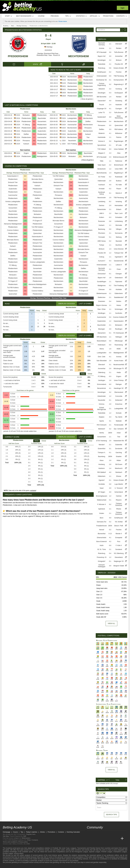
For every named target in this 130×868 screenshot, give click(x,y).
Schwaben (119, 217)
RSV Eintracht (102, 425)
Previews (55, 16)
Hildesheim (102, 476)
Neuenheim (72, 141)
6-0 (110, 384)
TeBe (102, 161)
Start (9, 16)
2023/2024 (48, 50)
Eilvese (119, 476)
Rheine (119, 509)
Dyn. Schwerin (119, 429)
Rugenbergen (119, 141)
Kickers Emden (119, 68)
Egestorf (102, 480)
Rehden (119, 48)
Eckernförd (102, 449)
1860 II (102, 213)
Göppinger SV (101, 109)
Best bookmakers (25, 16)
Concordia (119, 396)
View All (111, 770)
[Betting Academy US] (89, 839)
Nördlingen (102, 313)
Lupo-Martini (119, 484)
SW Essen (119, 464)
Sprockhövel (102, 145)
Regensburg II (119, 84)
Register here (31, 834)
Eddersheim (119, 293)
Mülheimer (119, 133)
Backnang (102, 229)
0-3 (80, 93)
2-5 (25, 243)
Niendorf (102, 445)
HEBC (119, 349)
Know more (63, 21)
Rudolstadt (119, 177)
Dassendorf (102, 101)
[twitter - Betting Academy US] (89, 833)
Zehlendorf (119, 400)
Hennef (102, 530)
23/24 (64, 77)
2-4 (71, 182)
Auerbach (102, 185)
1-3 (80, 134)
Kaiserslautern (119, 321)
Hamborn (102, 468)
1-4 (25, 237)
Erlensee (102, 290)
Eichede (119, 413)
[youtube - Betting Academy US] (94, 833)
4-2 (110, 542)
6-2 (80, 115)
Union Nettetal (119, 149)
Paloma (119, 137)
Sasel (102, 488)
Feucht (102, 105)
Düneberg (119, 101)
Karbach (26, 144)
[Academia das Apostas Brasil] (99, 839)
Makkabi (119, 421)
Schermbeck (119, 492)
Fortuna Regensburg (101, 84)
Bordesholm (102, 169)
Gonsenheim (42, 121)
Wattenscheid (102, 500)
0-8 (25, 291)
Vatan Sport (102, 165)
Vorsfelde (102, 484)
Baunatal (119, 241)
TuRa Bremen (119, 52)
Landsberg (102, 202)
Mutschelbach (102, 341)
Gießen (119, 301)
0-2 (80, 128)
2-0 (80, 83)
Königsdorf (102, 561)
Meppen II (102, 153)
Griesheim (102, 301)
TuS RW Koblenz (37, 227)
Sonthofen (119, 313)
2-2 (80, 131)
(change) (115, 783)
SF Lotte (119, 145)
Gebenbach (119, 278)
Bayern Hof (102, 56)
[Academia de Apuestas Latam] (113, 839)
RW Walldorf (102, 472)
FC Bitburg (26, 125)
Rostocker (102, 221)
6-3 (25, 202)
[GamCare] (24, 866)
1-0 (34, 156)
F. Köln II (119, 545)
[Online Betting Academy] (103, 839)
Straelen (119, 456)
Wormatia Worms (37, 179)
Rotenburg (102, 68)
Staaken (102, 417)
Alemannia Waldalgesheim (13, 224)
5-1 (25, 208)
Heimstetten (119, 205)
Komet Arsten (119, 361)
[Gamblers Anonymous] (31, 866)
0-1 (34, 121)
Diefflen (26, 134)
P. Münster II (102, 504)
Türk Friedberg (119, 286)
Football (55, 848)
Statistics (82, 16)
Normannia (119, 233)
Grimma (102, 404)
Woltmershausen (119, 157)
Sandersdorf (102, 117)
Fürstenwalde (119, 425)
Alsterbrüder (102, 396)
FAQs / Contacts (32, 840)
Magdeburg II (119, 173)
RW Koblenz (119, 129)
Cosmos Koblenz (13, 230)
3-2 (25, 198)
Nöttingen (119, 337)
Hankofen (119, 105)
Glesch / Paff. (119, 526)
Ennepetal (119, 538)
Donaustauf (101, 274)
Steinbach (119, 472)
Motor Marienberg (119, 117)
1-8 (110, 278)
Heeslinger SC (119, 388)
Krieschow (119, 404)
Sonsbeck (119, 549)
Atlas (119, 153)
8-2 (110, 202)
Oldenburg (102, 372)
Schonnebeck (102, 384)
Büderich (102, 133)
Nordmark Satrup (102, 193)
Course (41, 16)
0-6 (110, 68)
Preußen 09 (119, 64)
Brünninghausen (101, 496)
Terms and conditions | (11, 842)
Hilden (119, 460)
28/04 (110, 433)
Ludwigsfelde (119, 409)
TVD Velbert (102, 149)
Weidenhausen (102, 293)
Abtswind (102, 89)
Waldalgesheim (42, 156)
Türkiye (102, 245)
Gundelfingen (101, 282)
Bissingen (102, 329)
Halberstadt (102, 181)
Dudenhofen (42, 131)
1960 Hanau (101, 241)
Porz (119, 542)
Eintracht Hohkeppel (102, 566)
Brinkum (119, 60)
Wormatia (119, 225)
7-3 (71, 230)
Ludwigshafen (42, 128)
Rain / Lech (119, 213)
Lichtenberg (119, 221)
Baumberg (102, 456)
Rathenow (119, 161)
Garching (119, 453)
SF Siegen (102, 492)
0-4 (25, 278)
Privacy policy (23, 842)
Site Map (6, 836)
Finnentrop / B (102, 557)
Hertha (102, 433)
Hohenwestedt (102, 76)
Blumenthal (102, 534)
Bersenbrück (102, 388)
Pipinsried (119, 282)
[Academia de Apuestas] (108, 839)
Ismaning (119, 202)
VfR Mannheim (102, 337)
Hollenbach (102, 345)
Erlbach (119, 209)
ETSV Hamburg (102, 441)
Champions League (120, 852)
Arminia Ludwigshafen (13, 202)
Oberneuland (119, 392)
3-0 (80, 77)
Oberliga (48, 47)
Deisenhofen (101, 209)
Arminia (102, 48)
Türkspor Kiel (119, 253)
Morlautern (26, 115)
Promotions (108, 16)
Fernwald (102, 237)
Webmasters (26, 838)
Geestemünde (119, 261)
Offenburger (119, 341)
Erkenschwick (102, 538)
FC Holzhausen (119, 333)
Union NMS (119, 169)
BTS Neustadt (102, 52)
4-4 (25, 176)
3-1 (80, 153)
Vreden (102, 513)
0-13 (110, 534)
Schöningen (119, 309)
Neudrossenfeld (119, 365)
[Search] (124, 30)
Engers (26, 153)
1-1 (80, 80)
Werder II (119, 534)
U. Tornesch (119, 488)
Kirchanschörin (119, 80)
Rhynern (119, 500)
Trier (88, 137)
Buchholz (119, 245)
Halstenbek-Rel (119, 441)
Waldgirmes (102, 286)
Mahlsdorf (102, 429)
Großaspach (119, 93)
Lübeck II (119, 265)
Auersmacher (42, 137)
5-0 (25, 288)
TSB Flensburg (119, 76)
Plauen (119, 189)
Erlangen (119, 274)
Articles (95, 16)
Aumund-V (102, 261)
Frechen (119, 72)
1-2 (34, 137)
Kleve (102, 460)
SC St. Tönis (102, 549)
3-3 (80, 89)
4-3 (110, 417)
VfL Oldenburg (119, 553)
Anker (119, 433)
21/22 (64, 80)
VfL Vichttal (119, 522)
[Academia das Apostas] (94, 839)
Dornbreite (119, 449)
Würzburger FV (119, 369)
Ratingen (119, 384)
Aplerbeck (102, 509)
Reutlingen (119, 329)
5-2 (110, 504)
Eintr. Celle (102, 357)
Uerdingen (102, 380)
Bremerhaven (119, 165)
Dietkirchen (102, 297)
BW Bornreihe (102, 97)
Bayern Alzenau (102, 305)
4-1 (25, 189)
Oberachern (102, 333)
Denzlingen (102, 93)
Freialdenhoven (102, 526)
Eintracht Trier (13, 182)
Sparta (102, 421)
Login (123, 8)
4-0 (34, 141)
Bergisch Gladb (119, 566)
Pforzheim (102, 233)
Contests (122, 16)
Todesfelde (102, 64)
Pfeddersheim (18, 56)
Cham (119, 269)
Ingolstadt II (119, 257)
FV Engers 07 (37, 221)
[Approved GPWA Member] (19, 866)
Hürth (102, 545)
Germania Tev (102, 522)
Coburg (102, 257)
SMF (25, 836)
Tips (68, 16)
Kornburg (119, 89)
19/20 (64, 93)
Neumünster (102, 198)
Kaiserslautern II (13, 176)
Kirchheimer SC (102, 80)
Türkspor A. (102, 453)
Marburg (119, 237)
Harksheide (102, 137)
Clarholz (119, 496)
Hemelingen (102, 60)
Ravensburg (119, 345)
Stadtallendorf (119, 297)
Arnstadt (102, 189)
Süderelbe (119, 445)
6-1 (25, 182)
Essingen (119, 109)
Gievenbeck (119, 557)
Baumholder (42, 118)
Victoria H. (102, 141)
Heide (119, 372)
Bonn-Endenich (102, 542)
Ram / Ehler (102, 309)
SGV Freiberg (72, 144)
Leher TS (102, 113)
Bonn (102, 518)
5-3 (110, 261)
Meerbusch (119, 468)
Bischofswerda (102, 173)
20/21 (64, 86)
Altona (102, 349)
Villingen (119, 229)
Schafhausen (102, 72)
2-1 (34, 118)
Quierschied (37, 233)
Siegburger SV (119, 561)
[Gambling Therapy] (28, 866)
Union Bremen (119, 249)
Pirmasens (26, 141)
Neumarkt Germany (102, 44)
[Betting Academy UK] (117, 839)
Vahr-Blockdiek (102, 361)
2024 (64, 141)
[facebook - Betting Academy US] (99, 833)
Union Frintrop (119, 380)
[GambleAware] (9, 866)
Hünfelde (119, 290)
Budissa (119, 181)
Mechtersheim (79, 56)
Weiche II (119, 193)
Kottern (102, 217)
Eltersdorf (119, 44)
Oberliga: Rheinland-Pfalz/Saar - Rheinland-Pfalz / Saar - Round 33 (48, 54)
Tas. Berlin (119, 417)
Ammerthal (119, 56)
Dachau (102, 205)
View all (111, 623)
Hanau (119, 305)
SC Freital (102, 177)
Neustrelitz (102, 400)
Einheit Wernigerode (102, 409)
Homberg (102, 464)
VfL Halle (119, 185)
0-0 (71, 179)
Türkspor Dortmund (119, 504)
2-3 (34, 128)
